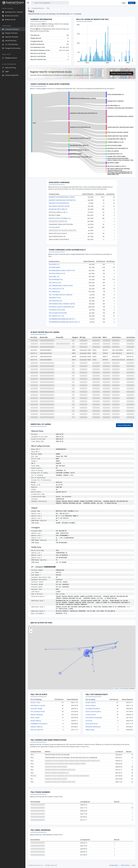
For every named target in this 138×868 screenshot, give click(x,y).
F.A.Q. (134, 865)
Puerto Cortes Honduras (93, 711)
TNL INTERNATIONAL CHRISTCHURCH (61, 286)
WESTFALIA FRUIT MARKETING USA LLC (120, 172)
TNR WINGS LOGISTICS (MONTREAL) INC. (62, 307)
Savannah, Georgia (36, 708)
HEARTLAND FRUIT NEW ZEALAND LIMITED (121, 127)
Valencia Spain (90, 730)
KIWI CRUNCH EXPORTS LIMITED (118, 132)
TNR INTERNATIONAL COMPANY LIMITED (62, 304)
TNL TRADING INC (54, 292)
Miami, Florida (35, 718)
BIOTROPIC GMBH (113, 163)
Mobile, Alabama (36, 721)
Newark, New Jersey (37, 715)
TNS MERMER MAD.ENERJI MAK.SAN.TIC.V (62, 319)
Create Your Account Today (121, 73)
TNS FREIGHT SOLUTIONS (57, 310)
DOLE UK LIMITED (113, 151)
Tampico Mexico (91, 702)
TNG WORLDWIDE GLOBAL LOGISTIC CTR (62, 270)
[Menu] (28, 3)
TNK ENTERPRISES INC (56, 279)
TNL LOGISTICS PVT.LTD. (56, 289)
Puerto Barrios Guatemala (94, 718)
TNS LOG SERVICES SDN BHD (58, 313)
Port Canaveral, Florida (38, 711)
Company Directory (38, 8)
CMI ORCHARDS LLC (114, 106)
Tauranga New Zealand (93, 708)
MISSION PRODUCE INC (115, 170)
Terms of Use (125, 865)
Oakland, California (36, 727)
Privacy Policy (114, 865)
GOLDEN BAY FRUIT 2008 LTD (117, 139)
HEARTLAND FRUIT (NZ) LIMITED (118, 136)
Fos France (89, 721)
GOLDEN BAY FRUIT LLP (115, 154)
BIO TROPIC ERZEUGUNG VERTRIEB (119, 169)
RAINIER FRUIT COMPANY (116, 101)
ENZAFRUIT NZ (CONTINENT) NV (80, 127)
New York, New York (37, 730)
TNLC (34, 123)
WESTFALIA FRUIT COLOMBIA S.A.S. (81, 157)
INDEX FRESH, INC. (113, 174)
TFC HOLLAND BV (54, 227)
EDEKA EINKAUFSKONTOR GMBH (118, 158)
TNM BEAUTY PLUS (55, 298)
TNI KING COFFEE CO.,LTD (57, 273)
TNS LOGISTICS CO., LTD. (57, 316)
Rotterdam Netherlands (93, 727)
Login (124, 3)
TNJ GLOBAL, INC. (54, 277)
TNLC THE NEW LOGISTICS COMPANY (61, 295)
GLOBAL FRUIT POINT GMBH (117, 156)
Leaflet (116, 688)
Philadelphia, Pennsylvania (39, 724)
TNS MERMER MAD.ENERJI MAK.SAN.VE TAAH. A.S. (64, 322)
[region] (13, 437)
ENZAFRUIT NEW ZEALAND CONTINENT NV (121, 108)
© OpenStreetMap (124, 688)
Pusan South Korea (92, 724)
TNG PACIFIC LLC (54, 264)
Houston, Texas (35, 702)
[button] (31, 628)
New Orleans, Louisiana (38, 705)
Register (132, 3)
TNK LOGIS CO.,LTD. (55, 283)
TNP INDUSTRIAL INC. (56, 301)
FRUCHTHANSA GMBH (115, 145)
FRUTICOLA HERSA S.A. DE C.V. (80, 150)
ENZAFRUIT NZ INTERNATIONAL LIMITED (83, 98)
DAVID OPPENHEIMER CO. (116, 94)
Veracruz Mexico (91, 705)
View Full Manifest (124, 425)
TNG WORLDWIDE (54, 267)
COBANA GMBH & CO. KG (115, 142)
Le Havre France (91, 715)
